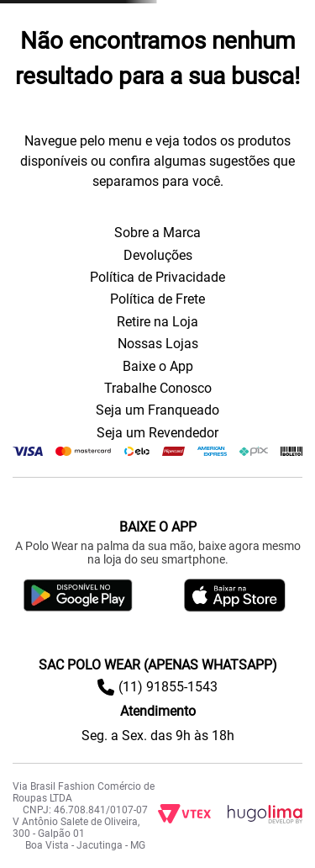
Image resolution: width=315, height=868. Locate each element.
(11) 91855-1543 (168, 687)
